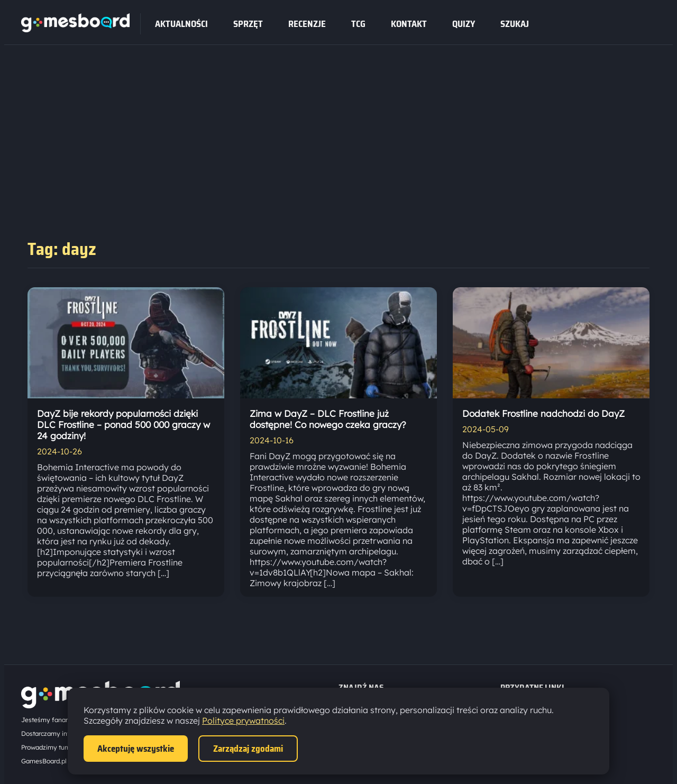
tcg (358, 24)
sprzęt (248, 24)
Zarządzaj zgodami (248, 749)
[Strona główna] (75, 29)
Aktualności (181, 24)
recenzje (307, 24)
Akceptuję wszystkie (136, 749)
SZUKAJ (515, 24)
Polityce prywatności (243, 721)
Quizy (464, 24)
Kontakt (409, 24)
